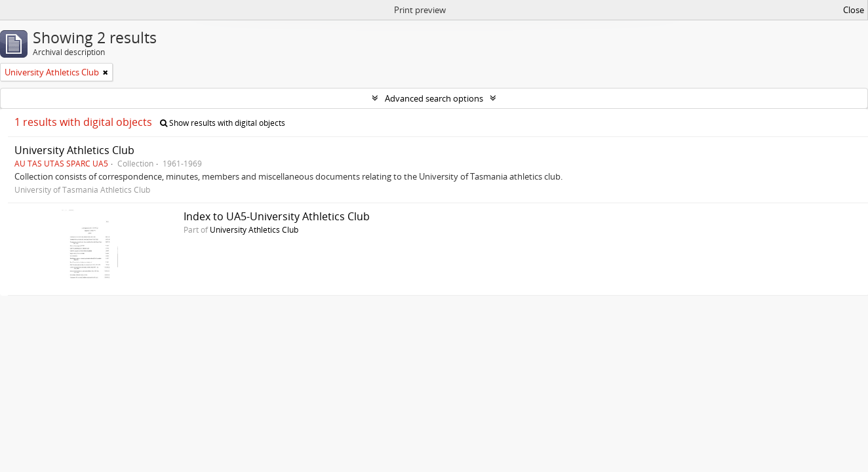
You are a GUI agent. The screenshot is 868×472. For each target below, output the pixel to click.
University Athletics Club (74, 150)
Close (854, 10)
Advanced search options (434, 98)
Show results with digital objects (223, 123)
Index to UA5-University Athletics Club (277, 216)
